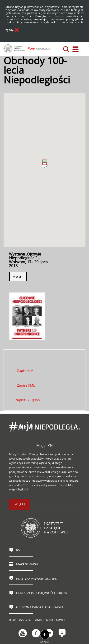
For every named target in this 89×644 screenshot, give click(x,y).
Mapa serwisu (27, 564)
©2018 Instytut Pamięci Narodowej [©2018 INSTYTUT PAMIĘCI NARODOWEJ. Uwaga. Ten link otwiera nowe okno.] (37, 620)
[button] (45, 166)
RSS (19, 550)
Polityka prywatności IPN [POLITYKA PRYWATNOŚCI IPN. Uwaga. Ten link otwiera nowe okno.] (37, 579)
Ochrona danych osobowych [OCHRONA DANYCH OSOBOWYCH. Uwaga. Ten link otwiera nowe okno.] (40, 607)
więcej (20, 504)
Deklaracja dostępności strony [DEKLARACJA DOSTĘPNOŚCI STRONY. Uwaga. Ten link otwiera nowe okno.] (42, 593)
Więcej (17, 276)
